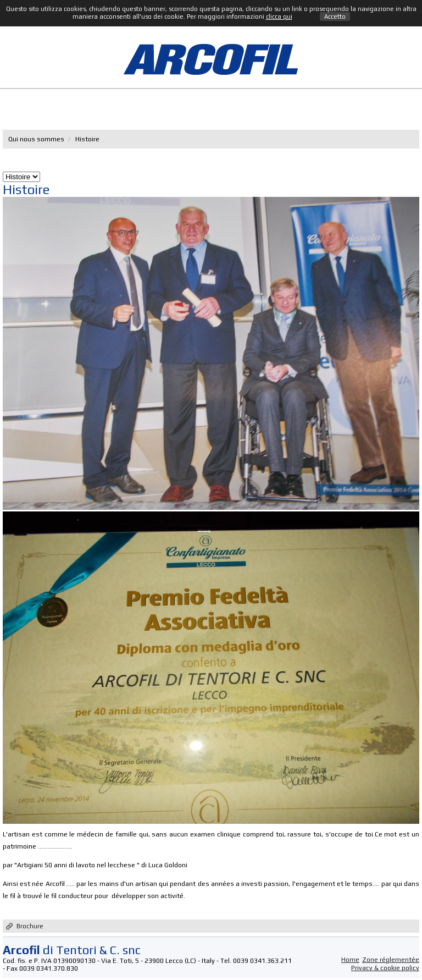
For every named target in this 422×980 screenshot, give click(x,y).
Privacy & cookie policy (385, 968)
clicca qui (279, 16)
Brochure (30, 926)
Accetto (335, 16)
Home (350, 960)
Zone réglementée (391, 960)
